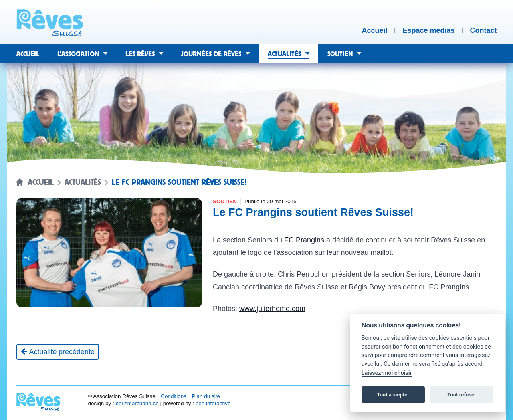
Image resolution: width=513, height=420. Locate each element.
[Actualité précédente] (58, 352)
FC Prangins (304, 240)
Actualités (83, 182)
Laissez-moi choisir (387, 373)
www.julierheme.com (272, 309)
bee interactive (213, 403)
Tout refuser (462, 395)
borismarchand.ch (137, 403)
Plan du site (206, 396)
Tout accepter (393, 395)
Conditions (174, 396)
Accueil (41, 182)
